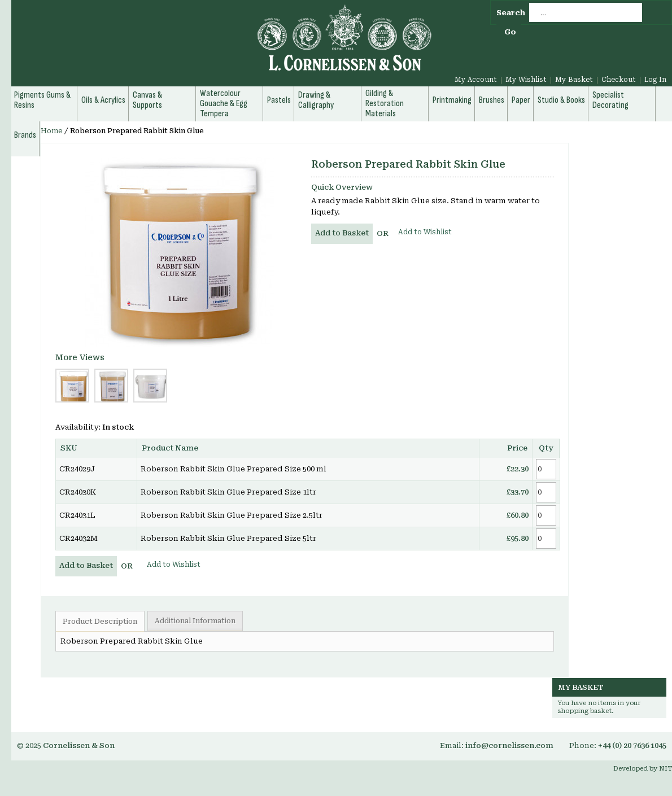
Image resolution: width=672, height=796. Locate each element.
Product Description (100, 622)
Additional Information (195, 621)
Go (510, 32)
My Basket (574, 80)
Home (52, 131)
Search (511, 13)
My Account (476, 80)
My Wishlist (526, 80)
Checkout (619, 80)
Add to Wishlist (425, 232)
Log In (655, 80)
